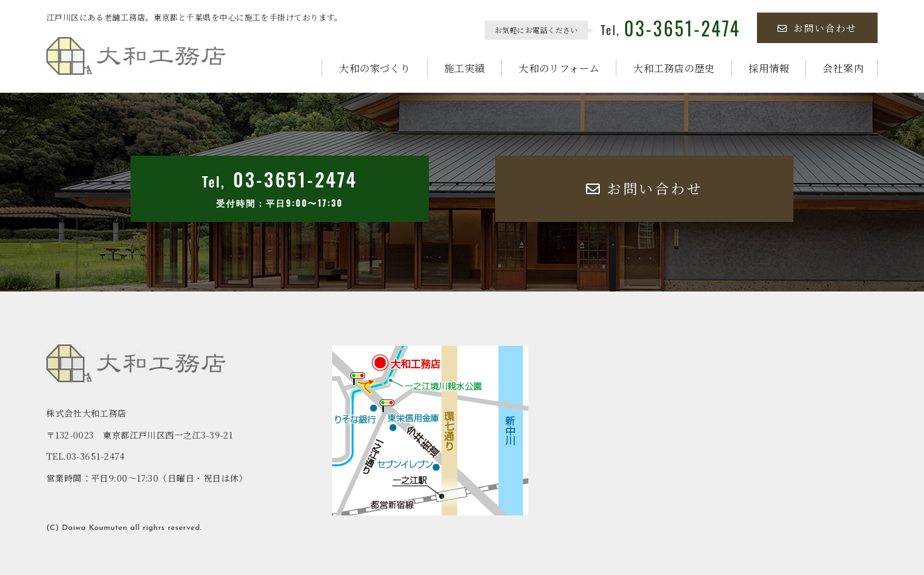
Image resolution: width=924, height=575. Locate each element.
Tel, (670, 30)
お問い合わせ (817, 28)
